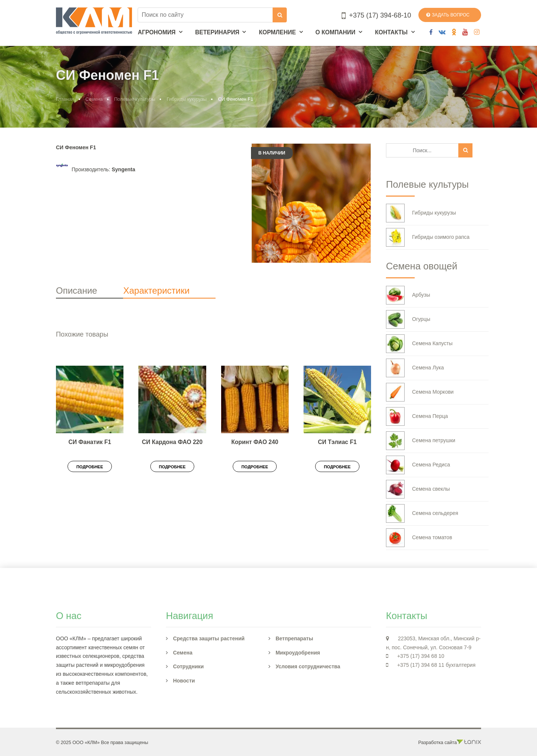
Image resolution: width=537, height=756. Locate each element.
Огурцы (408, 319)
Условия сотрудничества (308, 666)
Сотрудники (189, 666)
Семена (94, 99)
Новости (184, 681)
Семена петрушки (421, 441)
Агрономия (157, 32)
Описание (76, 290)
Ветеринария (217, 32)
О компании (335, 32)
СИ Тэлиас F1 (337, 442)
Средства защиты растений (209, 638)
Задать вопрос (448, 15)
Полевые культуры (135, 99)
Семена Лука (415, 368)
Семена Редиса (418, 465)
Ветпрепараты (294, 638)
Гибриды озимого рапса (428, 237)
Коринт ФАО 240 (255, 442)
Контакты (391, 32)
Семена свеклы (418, 489)
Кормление (277, 32)
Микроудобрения (298, 653)
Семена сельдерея (422, 513)
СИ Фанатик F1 (89, 442)
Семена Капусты (419, 344)
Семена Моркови (420, 392)
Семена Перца (417, 416)
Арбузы (408, 295)
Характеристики (156, 290)
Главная (65, 99)
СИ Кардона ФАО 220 (172, 442)
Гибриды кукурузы (187, 99)
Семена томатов (419, 538)
